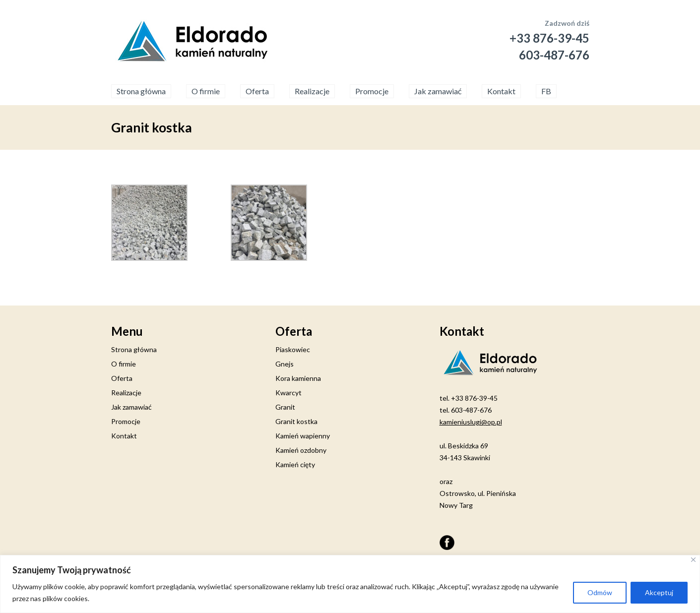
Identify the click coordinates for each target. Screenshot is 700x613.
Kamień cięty (295, 464)
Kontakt (501, 91)
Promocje (372, 91)
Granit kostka (296, 421)
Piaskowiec (293, 349)
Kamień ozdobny (301, 450)
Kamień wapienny (303, 436)
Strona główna (141, 91)
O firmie (206, 91)
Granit (285, 407)
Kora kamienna (298, 378)
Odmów (600, 592)
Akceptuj (659, 592)
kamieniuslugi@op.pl (471, 422)
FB (546, 91)
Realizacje (312, 91)
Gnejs (285, 364)
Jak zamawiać (438, 91)
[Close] (693, 560)
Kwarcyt (288, 393)
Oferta (257, 91)
